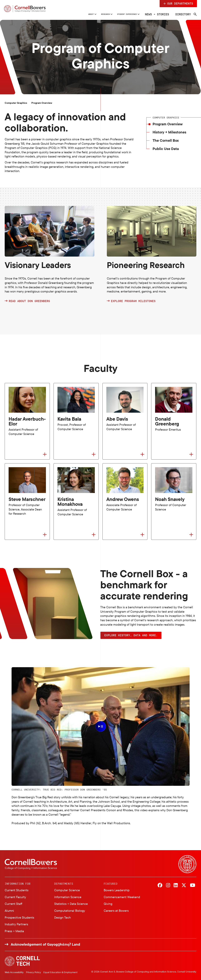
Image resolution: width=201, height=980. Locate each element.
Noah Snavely (170, 499)
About (68, 14)
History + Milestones (169, 132)
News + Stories (156, 14)
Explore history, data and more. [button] (131, 635)
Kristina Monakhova (70, 502)
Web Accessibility (14, 972)
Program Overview (168, 124)
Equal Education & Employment (60, 972)
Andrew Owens (123, 499)
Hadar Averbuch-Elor (27, 421)
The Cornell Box (166, 141)
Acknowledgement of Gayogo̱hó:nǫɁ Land (45, 944)
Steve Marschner (27, 499)
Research (88, 14)
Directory (182, 14)
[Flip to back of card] (45, 454)
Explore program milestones (133, 301)
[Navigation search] (194, 14)
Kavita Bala (69, 419)
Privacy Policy (33, 972)
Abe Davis (117, 419)
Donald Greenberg (167, 421)
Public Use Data (166, 149)
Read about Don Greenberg (29, 301)
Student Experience (119, 14)
